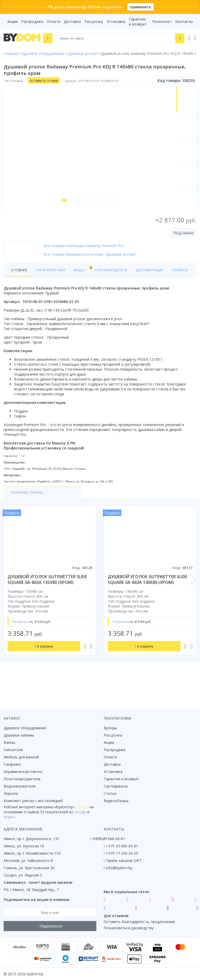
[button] (61, 211)
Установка (116, 21)
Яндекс (10, 817)
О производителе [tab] (116, 281)
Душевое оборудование (25, 728)
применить (140, 7)
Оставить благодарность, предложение (139, 922)
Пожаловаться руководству (129, 928)
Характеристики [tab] (54, 281)
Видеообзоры (116, 801)
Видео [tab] (86, 280)
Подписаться (50, 926)
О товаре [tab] (20, 281)
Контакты (184, 21)
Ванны (9, 742)
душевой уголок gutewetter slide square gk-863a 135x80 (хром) (47, 603)
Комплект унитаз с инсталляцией (33, 801)
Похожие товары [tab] (28, 516)
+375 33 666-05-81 (122, 846)
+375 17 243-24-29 (122, 853)
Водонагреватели (20, 786)
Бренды (110, 728)
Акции (12, 21)
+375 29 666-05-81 (109, 839)
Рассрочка (94, 21)
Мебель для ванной (21, 757)
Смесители (13, 750)
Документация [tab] (157, 281)
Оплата (54, 21)
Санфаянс (12, 764)
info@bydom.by (119, 868)
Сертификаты (116, 786)
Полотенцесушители (22, 779)
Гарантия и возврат (138, 22)
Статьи (110, 793)
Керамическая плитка (23, 772)
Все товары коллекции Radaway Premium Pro (84, 257)
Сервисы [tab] (20, 294)
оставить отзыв (44, 80)
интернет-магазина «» (47, 807)
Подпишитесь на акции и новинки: (37, 900)
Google (80, 812)
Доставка (72, 21)
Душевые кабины (19, 735)
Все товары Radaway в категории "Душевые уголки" (90, 265)
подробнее (111, 7)
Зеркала (11, 793)
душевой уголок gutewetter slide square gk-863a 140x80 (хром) (148, 603)
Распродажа (32, 21)
